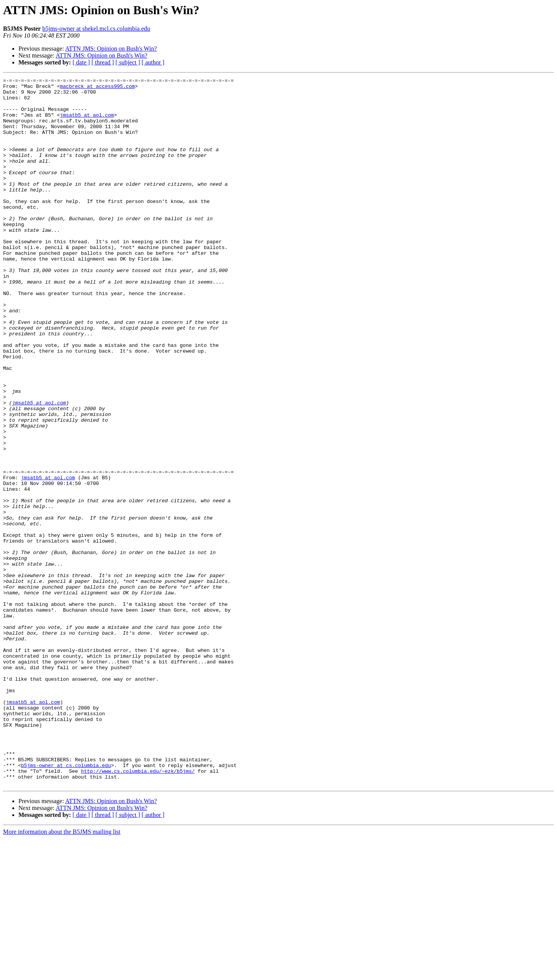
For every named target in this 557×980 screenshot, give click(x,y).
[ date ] (81, 62)
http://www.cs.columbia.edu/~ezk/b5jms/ (138, 910)
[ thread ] (103, 62)
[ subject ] (128, 62)
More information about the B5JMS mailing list (62, 973)
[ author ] (153, 62)
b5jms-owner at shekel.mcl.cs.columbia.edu (96, 29)
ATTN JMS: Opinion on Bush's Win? (111, 49)
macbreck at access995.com (97, 88)
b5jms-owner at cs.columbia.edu (66, 903)
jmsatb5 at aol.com (87, 123)
